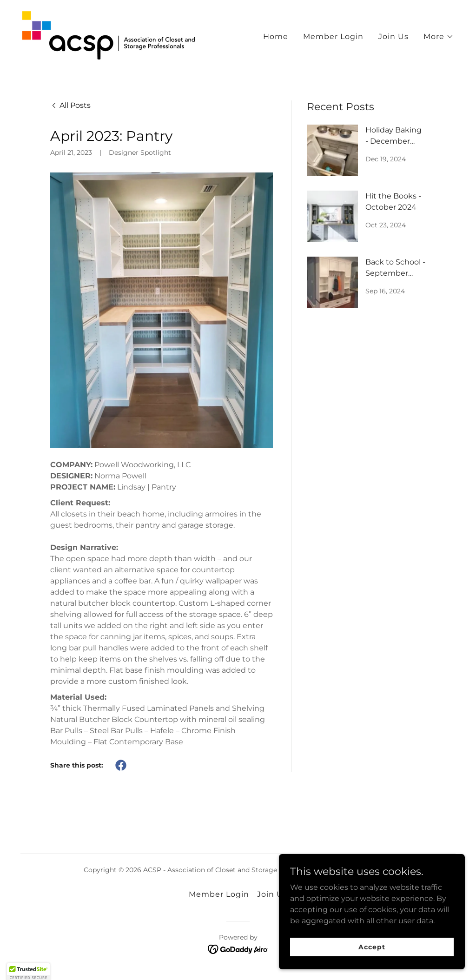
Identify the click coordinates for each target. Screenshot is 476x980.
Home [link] (276, 36)
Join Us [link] (393, 36)
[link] (106, 34)
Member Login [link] (333, 36)
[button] (439, 36)
